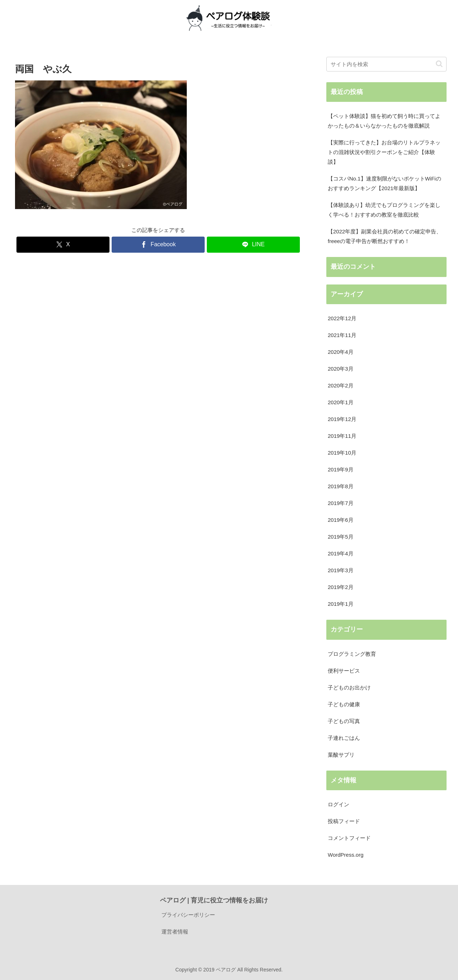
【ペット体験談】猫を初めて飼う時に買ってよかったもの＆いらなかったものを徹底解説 (384, 121)
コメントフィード (349, 838)
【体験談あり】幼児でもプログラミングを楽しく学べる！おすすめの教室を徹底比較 (384, 210)
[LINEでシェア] (253, 245)
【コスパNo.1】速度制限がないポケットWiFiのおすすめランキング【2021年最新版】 (384, 183)
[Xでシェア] (63, 245)
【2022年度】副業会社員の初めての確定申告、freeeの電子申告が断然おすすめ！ (385, 236)
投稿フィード (344, 821)
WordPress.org (346, 855)
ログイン (338, 804)
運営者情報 (175, 932)
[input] (386, 64)
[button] (439, 64)
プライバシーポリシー (188, 915)
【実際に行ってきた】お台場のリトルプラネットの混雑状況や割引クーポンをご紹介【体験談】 (384, 152)
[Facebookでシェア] (158, 245)
